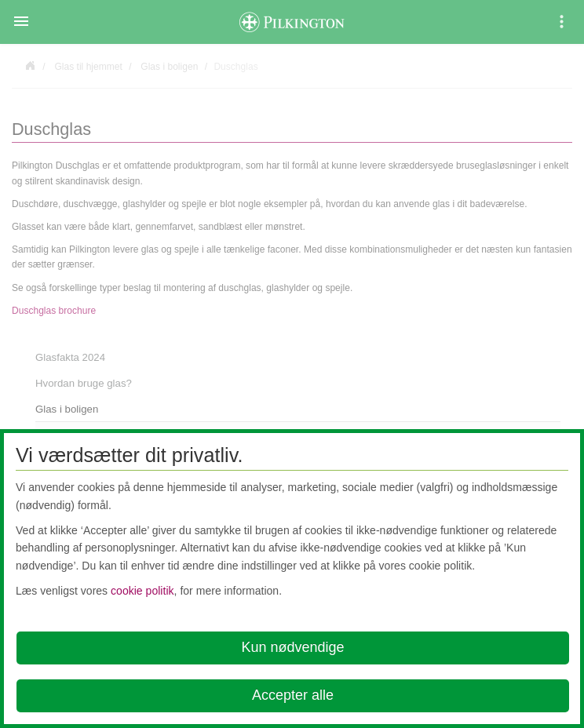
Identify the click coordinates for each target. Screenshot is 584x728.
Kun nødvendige (292, 647)
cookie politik (142, 591)
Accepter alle (293, 695)
